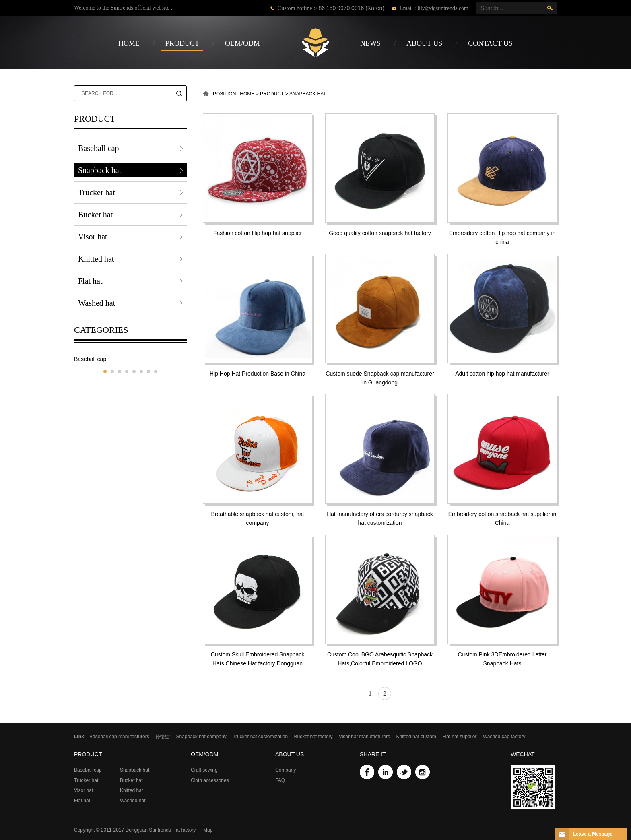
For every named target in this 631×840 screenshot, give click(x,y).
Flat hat (90, 281)
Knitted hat (96, 259)
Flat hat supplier (459, 737)
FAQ (280, 780)
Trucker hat (97, 192)
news (370, 43)
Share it (373, 754)
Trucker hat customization (260, 737)
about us (424, 43)
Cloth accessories (210, 780)
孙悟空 (163, 737)
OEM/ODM (242, 43)
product (182, 43)
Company (286, 770)
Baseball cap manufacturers (119, 737)
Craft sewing (204, 770)
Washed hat (97, 303)
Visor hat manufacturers (364, 737)
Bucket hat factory (313, 737)
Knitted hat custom (416, 737)
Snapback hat (100, 170)
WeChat (523, 754)
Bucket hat (95, 215)
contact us (490, 43)
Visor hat (93, 237)
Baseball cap (99, 148)
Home (129, 43)
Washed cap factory (504, 737)
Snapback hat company (201, 737)
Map (208, 830)
